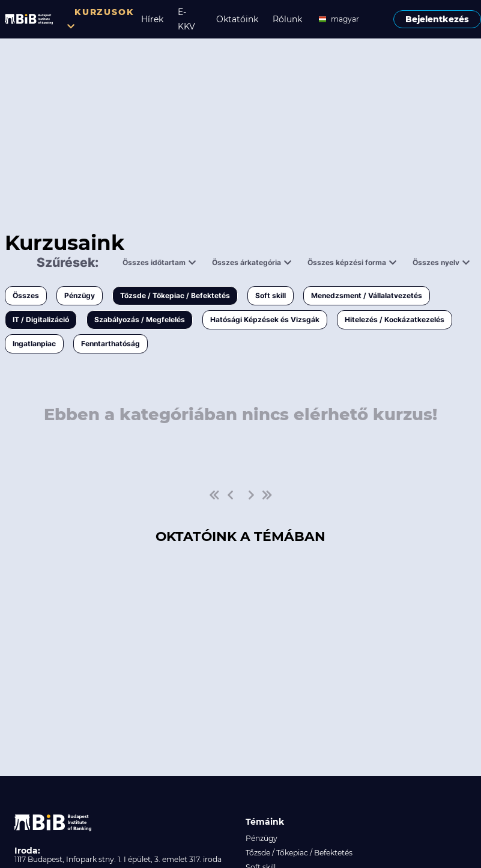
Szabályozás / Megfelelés (140, 319)
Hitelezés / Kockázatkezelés (395, 319)
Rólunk (287, 19)
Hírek (152, 19)
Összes (26, 295)
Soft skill (271, 295)
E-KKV (186, 19)
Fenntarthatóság (110, 344)
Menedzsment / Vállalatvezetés (367, 295)
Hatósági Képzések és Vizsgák (265, 319)
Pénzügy (80, 295)
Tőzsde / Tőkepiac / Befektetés (175, 295)
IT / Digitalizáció (41, 319)
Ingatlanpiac (34, 344)
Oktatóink (237, 19)
